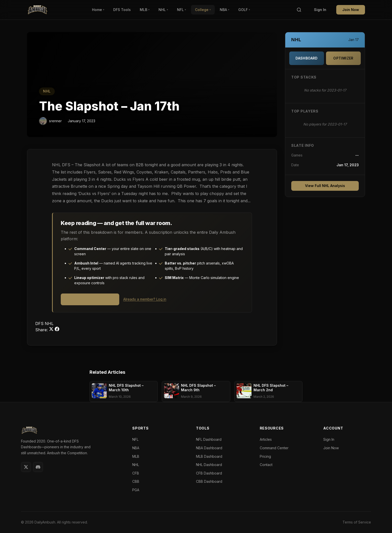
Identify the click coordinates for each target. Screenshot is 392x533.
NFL (181, 10)
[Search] (299, 10)
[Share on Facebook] (57, 330)
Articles (266, 439)
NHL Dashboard (209, 465)
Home (98, 10)
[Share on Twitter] (52, 330)
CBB (136, 481)
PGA (136, 490)
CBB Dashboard (209, 481)
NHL (163, 10)
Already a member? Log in (145, 299)
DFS (40, 323)
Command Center (274, 448)
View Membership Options (90, 299)
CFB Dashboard (209, 473)
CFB (136, 473)
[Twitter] (26, 467)
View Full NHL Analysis (325, 186)
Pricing (265, 456)
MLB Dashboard (209, 456)
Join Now (351, 10)
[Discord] (38, 467)
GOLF (244, 10)
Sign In (320, 10)
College (203, 10)
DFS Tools (122, 10)
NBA (224, 10)
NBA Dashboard (209, 448)
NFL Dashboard (209, 439)
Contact (266, 465)
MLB (145, 10)
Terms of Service (357, 522)
